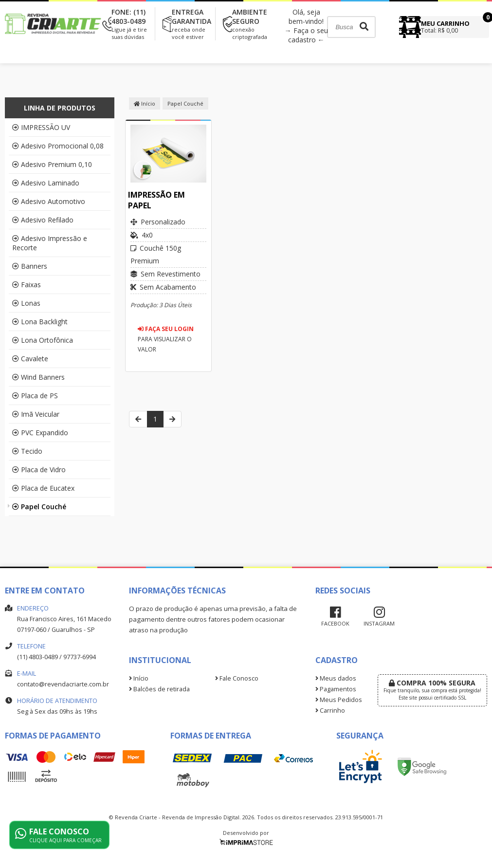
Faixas (27, 285)
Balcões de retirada (159, 689)
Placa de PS (35, 396)
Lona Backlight (40, 322)
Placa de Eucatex (43, 488)
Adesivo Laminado (46, 183)
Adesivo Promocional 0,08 (58, 146)
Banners (30, 266)
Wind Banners (38, 377)
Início (145, 103)
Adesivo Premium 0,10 (52, 164)
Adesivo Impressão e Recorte (50, 243)
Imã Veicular (36, 414)
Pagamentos (336, 689)
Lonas (26, 303)
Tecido (27, 451)
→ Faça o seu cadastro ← (306, 35)
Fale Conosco (237, 678)
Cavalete (30, 359)
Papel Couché (39, 507)
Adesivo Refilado (43, 220)
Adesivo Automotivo (49, 201)
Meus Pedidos (339, 700)
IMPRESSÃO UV (41, 127)
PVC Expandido (40, 433)
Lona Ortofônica (43, 340)
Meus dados (336, 678)
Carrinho (330, 711)
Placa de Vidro (39, 470)
